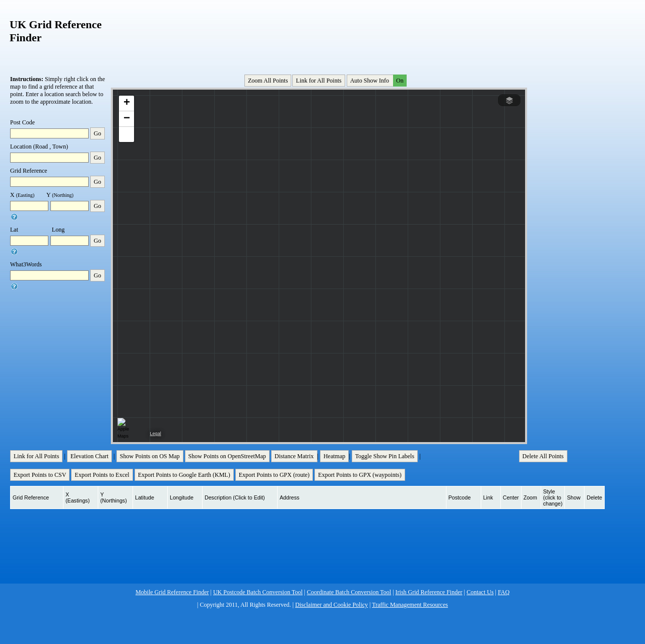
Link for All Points (318, 81)
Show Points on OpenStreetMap (227, 456)
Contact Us (480, 592)
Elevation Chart (90, 456)
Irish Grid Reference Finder (429, 592)
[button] (126, 103)
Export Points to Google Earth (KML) (184, 475)
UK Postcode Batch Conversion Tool (258, 592)
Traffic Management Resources (410, 605)
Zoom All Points (268, 81)
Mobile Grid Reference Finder (172, 592)
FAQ (504, 592)
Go (98, 133)
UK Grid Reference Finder (56, 31)
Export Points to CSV (40, 475)
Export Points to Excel (102, 475)
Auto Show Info (377, 81)
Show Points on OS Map (150, 456)
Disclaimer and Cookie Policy (332, 605)
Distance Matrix (294, 456)
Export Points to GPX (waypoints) (360, 475)
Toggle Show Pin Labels (385, 456)
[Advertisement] (320, 35)
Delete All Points (543, 456)
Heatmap (334, 456)
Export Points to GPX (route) (274, 475)
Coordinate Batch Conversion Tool (349, 592)
